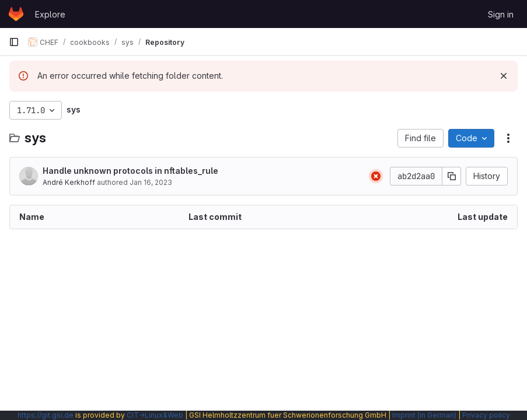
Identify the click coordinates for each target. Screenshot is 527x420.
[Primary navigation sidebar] (14, 42)
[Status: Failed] (376, 176)
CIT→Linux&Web (155, 415)
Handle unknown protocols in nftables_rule (130, 171)
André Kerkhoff (69, 182)
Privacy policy (486, 415)
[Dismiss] (504, 76)
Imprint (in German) (424, 415)
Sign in (501, 14)
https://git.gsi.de (46, 415)
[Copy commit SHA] (452, 176)
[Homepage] (16, 14)
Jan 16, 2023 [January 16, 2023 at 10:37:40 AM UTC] (151, 182)
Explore (50, 14)
